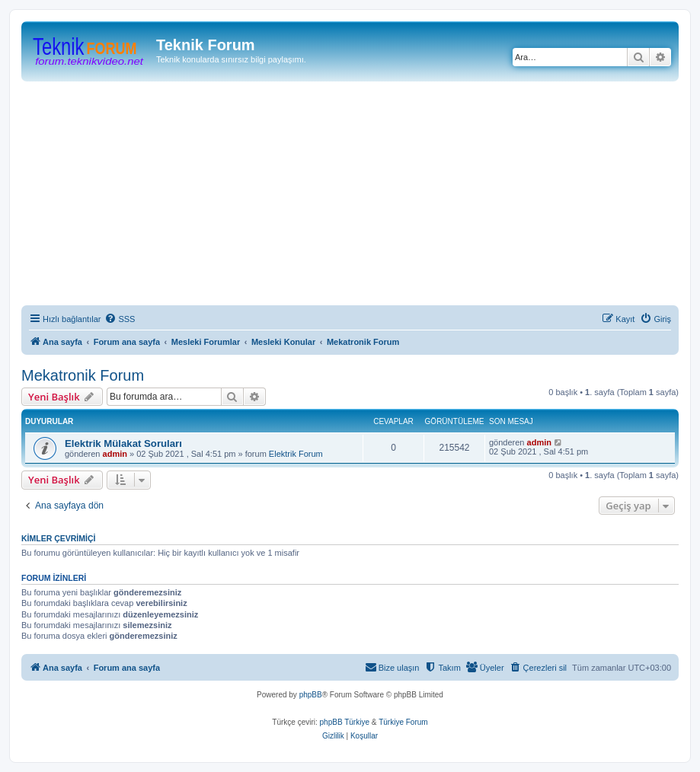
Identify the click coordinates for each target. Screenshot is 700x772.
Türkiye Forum (403, 722)
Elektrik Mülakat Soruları (123, 443)
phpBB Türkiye (345, 722)
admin (115, 454)
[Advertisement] (361, 196)
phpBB (311, 695)
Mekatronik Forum (83, 375)
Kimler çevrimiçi (58, 538)
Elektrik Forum (296, 454)
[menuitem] (120, 319)
